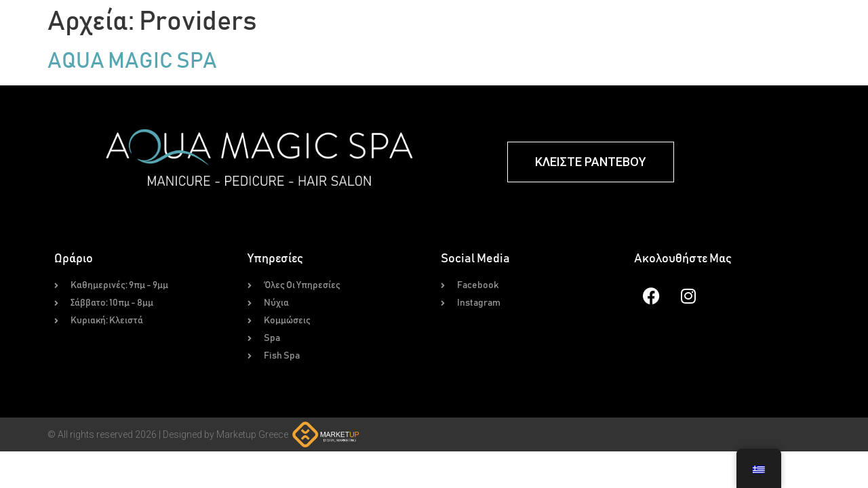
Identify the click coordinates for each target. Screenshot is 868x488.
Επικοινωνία (818, 33)
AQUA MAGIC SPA (132, 74)
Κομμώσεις (494, 33)
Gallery (677, 33)
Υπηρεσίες (419, 33)
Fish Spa (611, 33)
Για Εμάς (743, 33)
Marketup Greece (252, 447)
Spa (555, 33)
